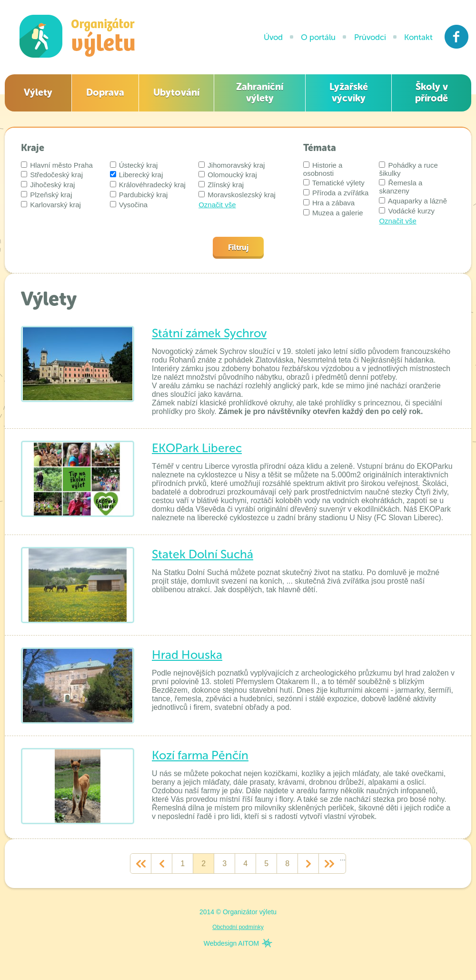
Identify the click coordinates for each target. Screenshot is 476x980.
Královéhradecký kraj (148, 185)
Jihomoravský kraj (232, 165)
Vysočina (129, 205)
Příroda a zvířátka (336, 193)
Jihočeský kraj (48, 185)
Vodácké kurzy (407, 211)
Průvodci (370, 37)
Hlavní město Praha (57, 165)
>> (329, 864)
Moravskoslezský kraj (237, 195)
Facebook (457, 37)
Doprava (105, 92)
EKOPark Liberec (197, 448)
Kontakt (418, 37)
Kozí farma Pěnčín (200, 755)
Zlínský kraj (221, 185)
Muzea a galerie (333, 213)
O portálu (318, 37)
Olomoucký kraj (228, 175)
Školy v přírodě (431, 92)
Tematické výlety (334, 183)
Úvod (273, 37)
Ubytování (176, 92)
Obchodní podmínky (238, 927)
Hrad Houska (187, 655)
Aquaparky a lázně (413, 201)
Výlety (38, 92)
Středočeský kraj (52, 175)
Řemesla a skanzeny (401, 187)
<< (141, 864)
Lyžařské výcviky (349, 92)
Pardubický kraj (139, 195)
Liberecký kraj (137, 175)
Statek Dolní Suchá (203, 554)
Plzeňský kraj (47, 195)
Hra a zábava (329, 203)
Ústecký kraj (134, 165)
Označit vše (217, 205)
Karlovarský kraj (51, 205)
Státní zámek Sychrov (209, 333)
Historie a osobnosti (323, 169)
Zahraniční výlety (260, 92)
